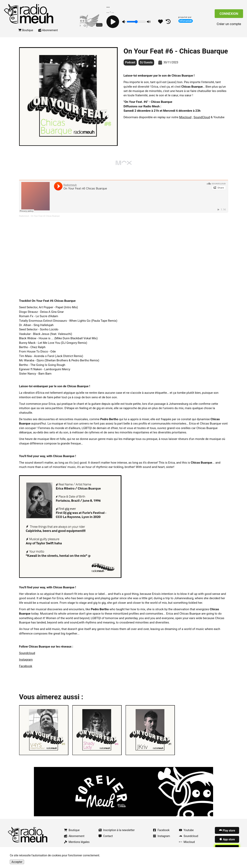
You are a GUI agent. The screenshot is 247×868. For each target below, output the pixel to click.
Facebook (26, 666)
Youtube (186, 830)
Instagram (26, 660)
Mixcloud (185, 117)
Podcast (130, 62)
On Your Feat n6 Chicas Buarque (45, 216)
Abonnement (48, 30)
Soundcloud (27, 653)
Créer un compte (229, 24)
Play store (227, 830)
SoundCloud (202, 117)
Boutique (26, 30)
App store (227, 839)
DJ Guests (146, 62)
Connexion (229, 14)
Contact (106, 836)
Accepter (17, 862)
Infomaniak (186, 21)
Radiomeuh (24, 216)
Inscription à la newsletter (117, 830)
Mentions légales (77, 842)
